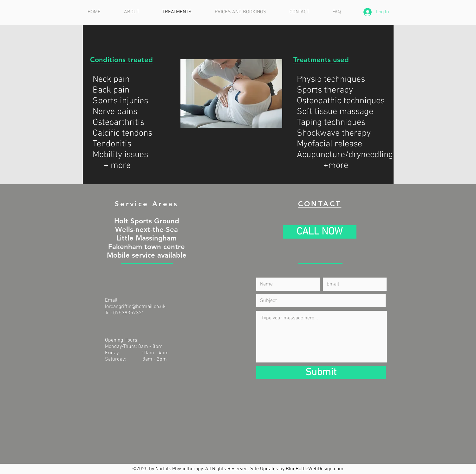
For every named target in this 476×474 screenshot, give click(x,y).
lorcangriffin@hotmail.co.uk (135, 307)
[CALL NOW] (320, 232)
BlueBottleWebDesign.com (315, 469)
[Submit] (321, 373)
